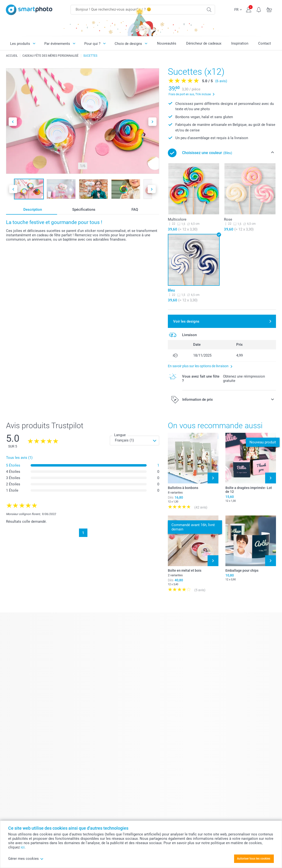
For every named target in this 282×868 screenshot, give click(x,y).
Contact (265, 43)
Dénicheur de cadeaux (204, 43)
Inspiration (240, 43)
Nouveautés (167, 43)
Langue (120, 435)
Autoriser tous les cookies (254, 859)
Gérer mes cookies (26, 859)
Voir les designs (186, 321)
